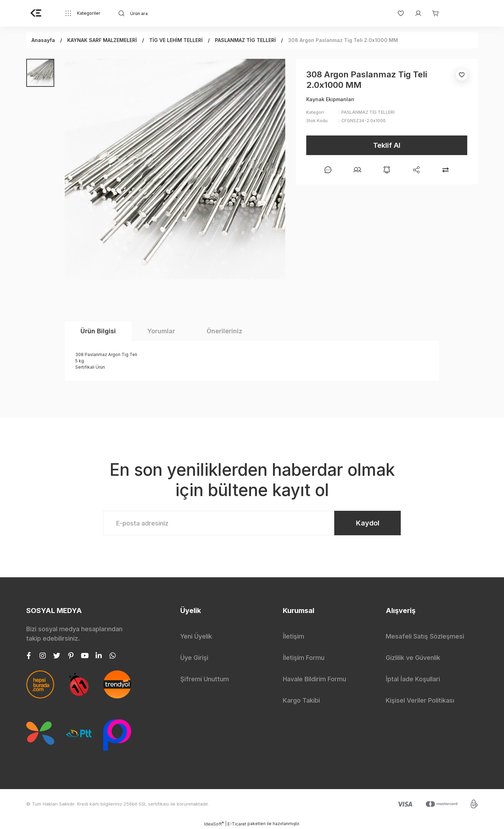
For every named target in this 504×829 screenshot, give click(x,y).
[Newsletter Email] (252, 523)
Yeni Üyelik (196, 636)
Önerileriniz (224, 331)
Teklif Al (387, 145)
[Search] (181, 13)
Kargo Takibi (301, 700)
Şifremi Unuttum (205, 679)
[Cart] (432, 13)
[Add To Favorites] (462, 75)
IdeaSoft (214, 824)
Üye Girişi (194, 658)
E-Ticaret (237, 824)
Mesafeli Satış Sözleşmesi (425, 636)
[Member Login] (415, 13)
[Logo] (36, 13)
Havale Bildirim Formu (314, 679)
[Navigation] (83, 13)
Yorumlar (161, 331)
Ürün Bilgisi (98, 331)
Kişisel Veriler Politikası (420, 700)
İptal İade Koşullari (413, 679)
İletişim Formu (304, 658)
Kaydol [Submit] (368, 523)
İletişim (293, 636)
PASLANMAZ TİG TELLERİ (368, 112)
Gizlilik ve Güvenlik (413, 658)
